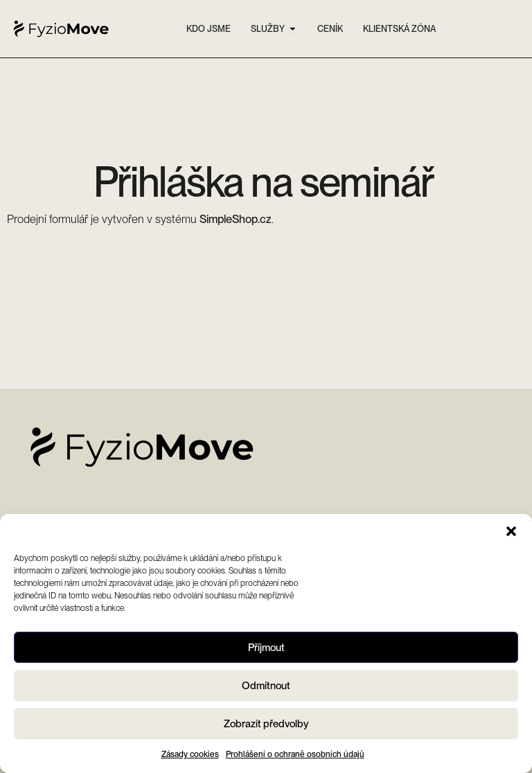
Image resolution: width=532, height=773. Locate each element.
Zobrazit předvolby (266, 724)
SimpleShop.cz (236, 219)
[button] (511, 531)
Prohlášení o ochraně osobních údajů (295, 754)
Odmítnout (266, 686)
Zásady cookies (190, 754)
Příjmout (266, 648)
